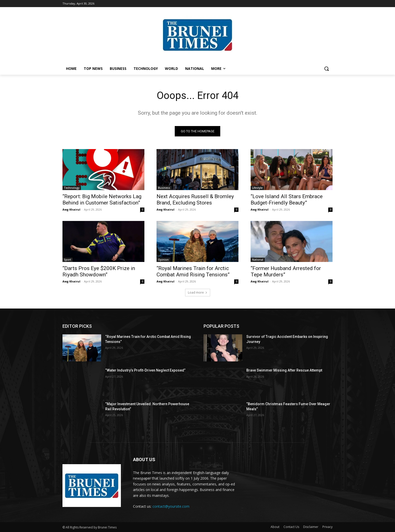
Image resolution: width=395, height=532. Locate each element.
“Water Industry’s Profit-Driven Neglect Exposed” (145, 370)
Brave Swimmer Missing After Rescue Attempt (284, 370)
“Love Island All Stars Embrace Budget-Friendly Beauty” (287, 200)
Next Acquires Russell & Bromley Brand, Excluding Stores (195, 200)
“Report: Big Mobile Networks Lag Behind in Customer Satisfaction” (102, 200)
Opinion (163, 260)
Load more (198, 292)
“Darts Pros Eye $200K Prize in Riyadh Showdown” (99, 271)
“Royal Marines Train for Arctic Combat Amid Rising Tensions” (193, 271)
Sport (68, 260)
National (258, 260)
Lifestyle (257, 188)
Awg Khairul (71, 209)
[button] (326, 69)
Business (164, 188)
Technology (72, 188)
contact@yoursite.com (171, 506)
